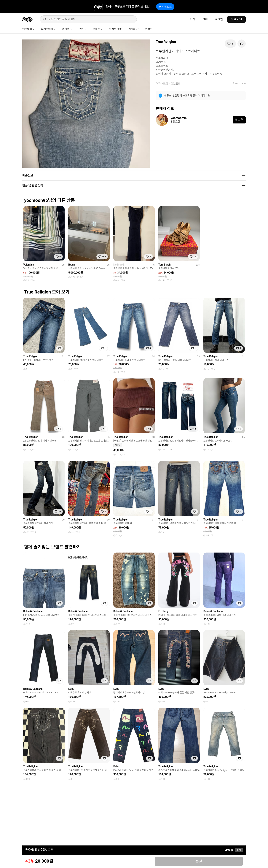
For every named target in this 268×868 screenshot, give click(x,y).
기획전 (149, 29)
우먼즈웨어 (48, 29)
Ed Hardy (163, 611)
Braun (72, 265)
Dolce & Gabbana (33, 611)
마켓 (192, 19)
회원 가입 (236, 19)
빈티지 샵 (133, 29)
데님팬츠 (176, 83)
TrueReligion (30, 766)
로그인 (219, 19)
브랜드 (98, 29)
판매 (205, 19)
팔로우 (239, 120)
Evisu (71, 689)
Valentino (29, 265)
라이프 (67, 29)
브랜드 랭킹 (115, 29)
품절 (199, 861)
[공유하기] (242, 44)
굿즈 (82, 29)
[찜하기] (230, 44)
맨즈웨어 (28, 29)
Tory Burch (164, 265)
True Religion (166, 42)
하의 (166, 83)
